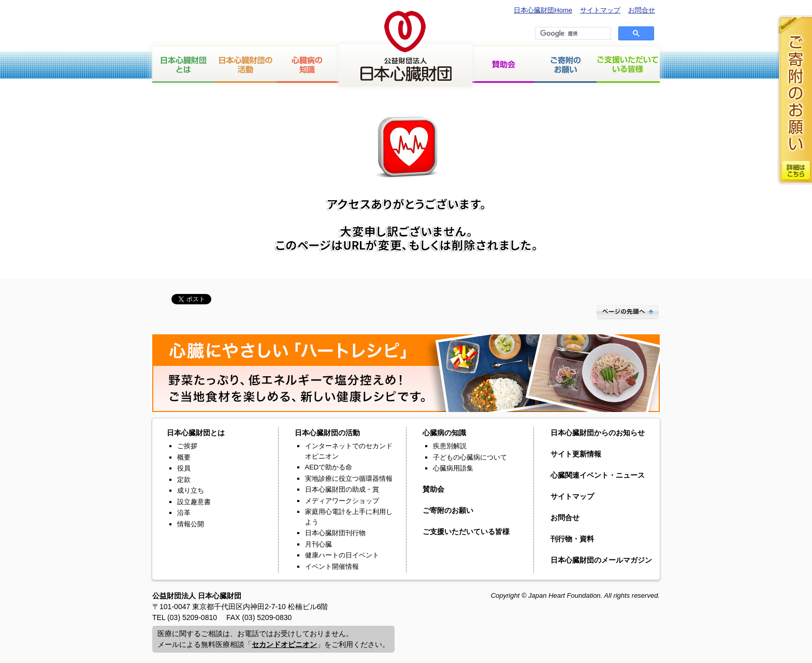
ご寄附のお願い (448, 510)
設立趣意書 (194, 502)
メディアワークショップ (342, 501)
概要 (184, 457)
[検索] (572, 34)
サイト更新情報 (576, 454)
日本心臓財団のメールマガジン (601, 560)
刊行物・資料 (572, 539)
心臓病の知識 (308, 65)
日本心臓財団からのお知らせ (598, 433)
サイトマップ (600, 10)
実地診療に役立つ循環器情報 (349, 478)
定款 (184, 480)
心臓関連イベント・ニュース (598, 475)
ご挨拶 (187, 446)
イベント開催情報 (332, 566)
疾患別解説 (450, 446)
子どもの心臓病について (470, 457)
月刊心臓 (318, 544)
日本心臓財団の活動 (245, 65)
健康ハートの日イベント (342, 555)
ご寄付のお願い (565, 65)
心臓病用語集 (453, 468)
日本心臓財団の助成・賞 (342, 489)
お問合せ (642, 10)
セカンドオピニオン (284, 644)
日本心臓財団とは (183, 65)
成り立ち (191, 490)
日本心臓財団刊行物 (335, 533)
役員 (184, 468)
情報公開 (191, 524)
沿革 (184, 513)
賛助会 (503, 65)
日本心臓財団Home (543, 10)
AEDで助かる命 (329, 467)
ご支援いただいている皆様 (628, 65)
